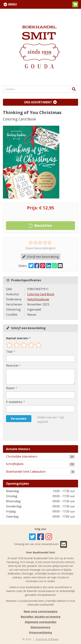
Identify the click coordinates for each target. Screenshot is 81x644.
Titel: (9, 352)
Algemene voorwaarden (41, 622)
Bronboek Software (47, 639)
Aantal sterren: (17, 338)
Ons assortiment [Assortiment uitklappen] (38, 102)
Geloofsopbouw (38, 299)
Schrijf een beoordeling (41, 257)
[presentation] (29, 432)
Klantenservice (40, 627)
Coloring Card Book (41, 294)
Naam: (10, 388)
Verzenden (19, 419)
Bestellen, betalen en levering (41, 617)
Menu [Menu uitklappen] (13, 4)
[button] (75, 4)
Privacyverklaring (40, 632)
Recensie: (12, 365)
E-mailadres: (14, 402)
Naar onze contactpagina (41, 611)
